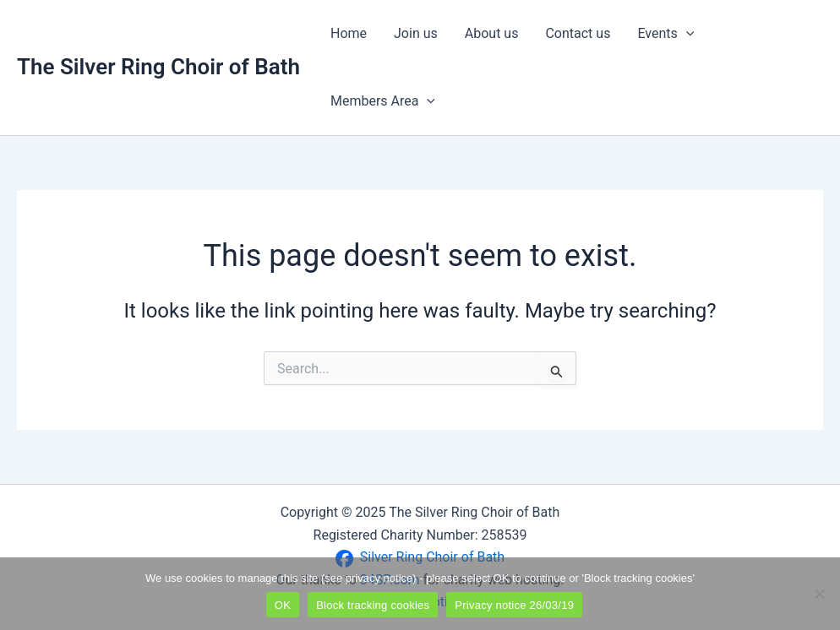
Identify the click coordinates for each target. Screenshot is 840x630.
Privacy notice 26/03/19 (514, 605)
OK (283, 605)
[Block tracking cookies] (819, 594)
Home (349, 33)
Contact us (578, 33)
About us (492, 33)
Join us (416, 33)
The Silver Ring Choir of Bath (158, 67)
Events (665, 34)
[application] (686, 34)
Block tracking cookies (373, 605)
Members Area (383, 101)
